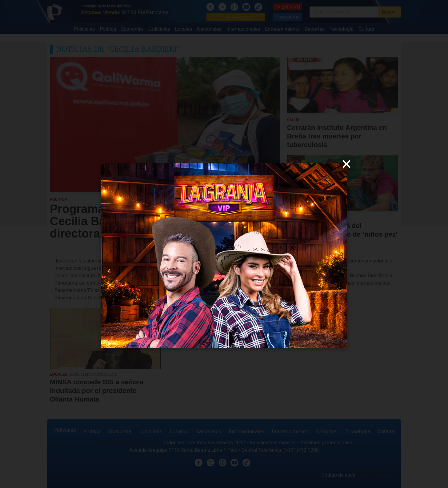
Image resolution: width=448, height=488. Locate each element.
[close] (346, 164)
